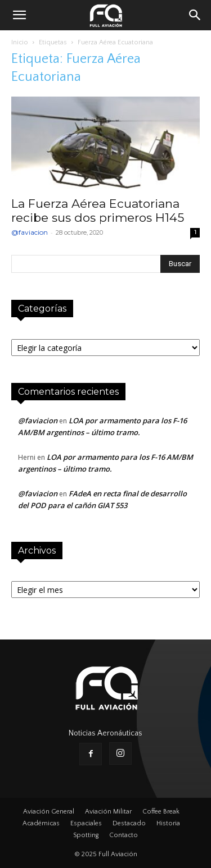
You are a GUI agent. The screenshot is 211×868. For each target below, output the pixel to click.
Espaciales (86, 823)
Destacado (129, 823)
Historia (168, 823)
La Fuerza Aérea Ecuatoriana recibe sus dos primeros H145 (98, 211)
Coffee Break (161, 812)
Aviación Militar (108, 812)
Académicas (41, 823)
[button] (19, 15)
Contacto (124, 835)
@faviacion (30, 232)
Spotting (86, 835)
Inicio (20, 42)
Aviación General (49, 812)
